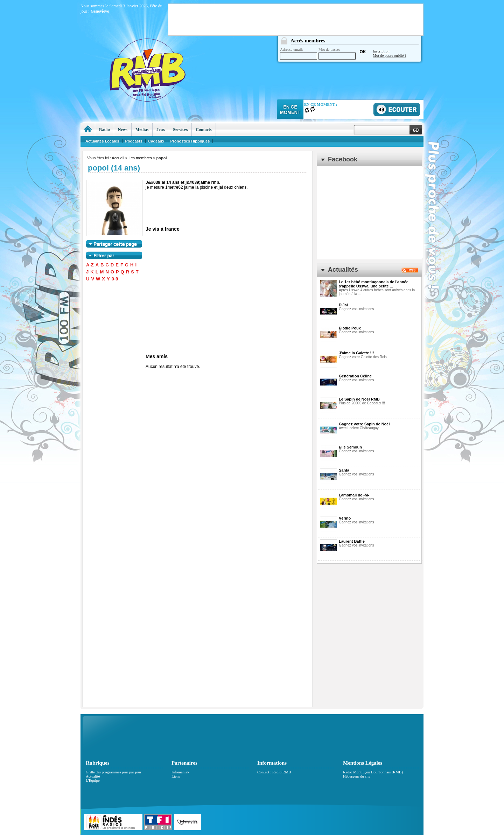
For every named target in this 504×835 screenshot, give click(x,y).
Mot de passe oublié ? (390, 55)
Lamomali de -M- (354, 495)
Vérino (345, 518)
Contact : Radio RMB (274, 772)
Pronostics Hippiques (190, 141)
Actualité (93, 776)
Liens (176, 776)
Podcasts (134, 141)
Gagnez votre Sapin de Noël (364, 424)
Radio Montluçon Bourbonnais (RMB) (373, 772)
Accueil (118, 158)
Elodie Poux (350, 328)
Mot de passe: (337, 53)
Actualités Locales (102, 141)
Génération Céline (355, 376)
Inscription (381, 51)
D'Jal (343, 305)
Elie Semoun (350, 447)
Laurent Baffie (352, 541)
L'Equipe (93, 780)
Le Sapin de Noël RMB (359, 399)
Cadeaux (156, 141)
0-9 (115, 279)
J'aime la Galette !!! (356, 353)
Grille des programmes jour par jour (114, 772)
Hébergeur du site (357, 776)
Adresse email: (299, 53)
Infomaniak (180, 772)
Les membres (140, 158)
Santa (344, 470)
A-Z (90, 265)
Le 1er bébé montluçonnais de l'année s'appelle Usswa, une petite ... (374, 284)
